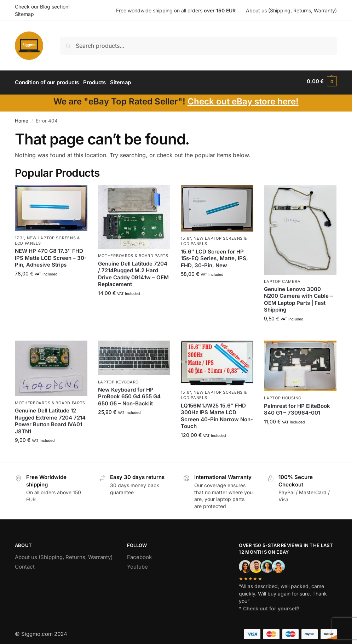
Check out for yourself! (271, 606)
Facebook (139, 555)
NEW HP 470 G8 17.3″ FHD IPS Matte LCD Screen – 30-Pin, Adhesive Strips (51, 256)
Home (22, 119)
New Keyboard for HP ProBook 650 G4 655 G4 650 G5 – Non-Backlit (129, 394)
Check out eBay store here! (243, 99)
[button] (322, 81)
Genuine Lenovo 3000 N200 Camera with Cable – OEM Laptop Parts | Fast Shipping (298, 297)
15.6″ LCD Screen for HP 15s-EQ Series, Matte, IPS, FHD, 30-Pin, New (214, 256)
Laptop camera (282, 279)
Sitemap (24, 14)
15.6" (186, 236)
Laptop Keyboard (119, 380)
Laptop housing (283, 396)
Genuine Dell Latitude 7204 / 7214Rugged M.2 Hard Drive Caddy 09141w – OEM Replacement (133, 272)
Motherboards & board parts (133, 253)
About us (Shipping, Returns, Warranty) (291, 10)
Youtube (137, 564)
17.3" (20, 235)
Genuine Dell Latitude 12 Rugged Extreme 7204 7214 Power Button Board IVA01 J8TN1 (50, 419)
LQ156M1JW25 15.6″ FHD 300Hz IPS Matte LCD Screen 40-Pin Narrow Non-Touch (217, 414)
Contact (25, 564)
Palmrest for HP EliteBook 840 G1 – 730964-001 (297, 407)
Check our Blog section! (42, 7)
